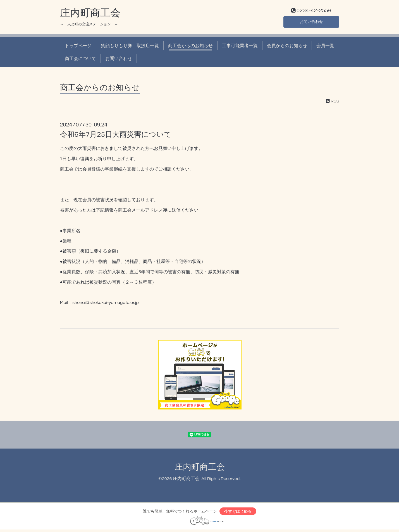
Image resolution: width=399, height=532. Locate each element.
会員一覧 (325, 47)
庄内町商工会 (90, 14)
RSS (333, 102)
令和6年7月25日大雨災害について (116, 136)
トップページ (78, 47)
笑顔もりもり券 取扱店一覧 (130, 47)
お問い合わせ (311, 22)
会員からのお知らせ (287, 47)
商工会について (80, 60)
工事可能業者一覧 (240, 47)
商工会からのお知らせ (190, 47)
